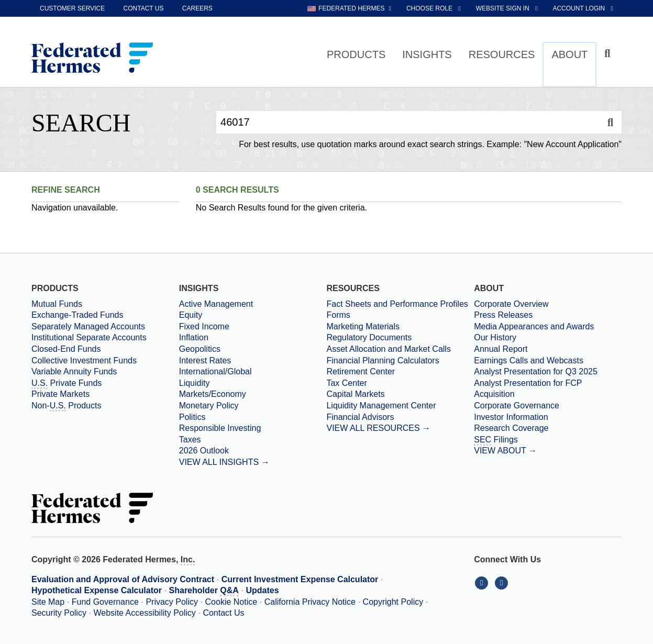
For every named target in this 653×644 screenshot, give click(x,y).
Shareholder (204, 591)
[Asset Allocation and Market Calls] (400, 349)
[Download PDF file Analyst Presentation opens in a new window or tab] (548, 372)
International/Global (215, 371)
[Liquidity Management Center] (400, 406)
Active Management (216, 304)
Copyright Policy (393, 602)
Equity (191, 315)
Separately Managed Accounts (88, 326)
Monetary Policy (209, 406)
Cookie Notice (231, 602)
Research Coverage (511, 428)
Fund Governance (105, 602)
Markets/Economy (213, 394)
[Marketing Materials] (400, 327)
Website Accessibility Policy (145, 613)
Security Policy (59, 613)
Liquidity (195, 383)
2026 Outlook (204, 451)
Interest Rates (205, 360)
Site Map (48, 602)
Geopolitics (200, 349)
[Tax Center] (400, 383)
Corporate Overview (511, 304)
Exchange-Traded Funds (78, 315)
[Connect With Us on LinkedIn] (484, 582)
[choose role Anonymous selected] (434, 8)
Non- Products (66, 406)
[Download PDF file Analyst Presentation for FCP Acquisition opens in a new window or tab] (548, 389)
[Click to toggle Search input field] (609, 54)
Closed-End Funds (66, 349)
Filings (496, 440)
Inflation (194, 337)
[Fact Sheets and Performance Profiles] (400, 304)
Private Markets (60, 394)
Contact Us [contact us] (144, 8)
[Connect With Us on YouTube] (502, 582)
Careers (197, 8)
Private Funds (67, 384)
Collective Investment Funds (84, 360)
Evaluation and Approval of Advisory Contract (123, 579)
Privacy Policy (172, 602)
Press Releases (503, 315)
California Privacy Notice (310, 602)
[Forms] (400, 315)
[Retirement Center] (400, 372)
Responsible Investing (220, 428)
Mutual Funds (57, 304)
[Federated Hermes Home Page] (92, 59)
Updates (263, 590)
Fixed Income (204, 326)
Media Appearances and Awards (534, 326)
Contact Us (223, 613)
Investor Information (511, 417)
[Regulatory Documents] (400, 338)
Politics (192, 417)
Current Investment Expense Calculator (300, 579)
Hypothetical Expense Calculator (97, 590)
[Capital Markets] (400, 394)
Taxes (190, 440)
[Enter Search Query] (408, 122)
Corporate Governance (517, 406)
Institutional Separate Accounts (89, 337)
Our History (495, 337)
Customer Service (72, 8)
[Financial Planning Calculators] (400, 361)
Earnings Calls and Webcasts (529, 360)
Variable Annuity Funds (74, 371)
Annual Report (501, 349)
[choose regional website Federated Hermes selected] (349, 8)
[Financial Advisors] (400, 417)
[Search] (610, 122)
